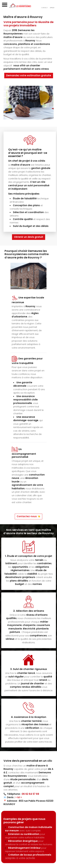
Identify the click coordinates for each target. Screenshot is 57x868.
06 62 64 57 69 (30, 794)
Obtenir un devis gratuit (29, 237)
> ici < (19, 797)
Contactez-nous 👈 (28, 516)
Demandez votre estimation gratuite (29, 75)
